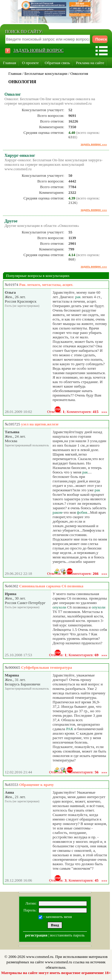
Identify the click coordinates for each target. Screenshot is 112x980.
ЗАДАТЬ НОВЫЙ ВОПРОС (39, 51)
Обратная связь (57, 63)
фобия (82, 512)
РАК (70, 729)
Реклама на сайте (90, 63)
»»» (105, 412)
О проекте (30, 63)
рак (78, 297)
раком (57, 512)
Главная (10, 63)
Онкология (79, 73)
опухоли (59, 607)
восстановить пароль (67, 935)
